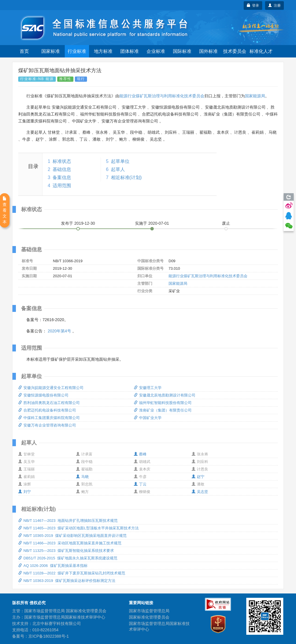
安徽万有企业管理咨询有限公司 (47, 425)
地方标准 (103, 51)
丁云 (140, 484)
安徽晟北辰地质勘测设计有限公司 (165, 395)
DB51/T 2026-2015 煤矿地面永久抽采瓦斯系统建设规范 (68, 558)
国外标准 (208, 51)
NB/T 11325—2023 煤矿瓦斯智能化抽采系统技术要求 (66, 551)
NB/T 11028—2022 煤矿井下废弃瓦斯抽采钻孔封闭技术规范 (72, 573)
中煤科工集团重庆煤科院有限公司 (49, 418)
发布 (78, 223)
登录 (253, 5)
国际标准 (182, 51)
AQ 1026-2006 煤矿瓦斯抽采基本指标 (53, 566)
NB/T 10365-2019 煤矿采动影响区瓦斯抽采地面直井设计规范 (72, 536)
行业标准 (77, 51)
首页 (24, 51)
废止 (226, 223)
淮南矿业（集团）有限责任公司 (163, 410)
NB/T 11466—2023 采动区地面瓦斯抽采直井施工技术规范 (70, 543)
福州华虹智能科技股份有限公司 (163, 403)
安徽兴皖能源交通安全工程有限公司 (51, 388)
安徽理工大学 (148, 388)
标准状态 (62, 161)
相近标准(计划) (126, 177)
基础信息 (62, 169)
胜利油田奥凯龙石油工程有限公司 (49, 403)
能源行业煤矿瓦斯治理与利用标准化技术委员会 (162, 96)
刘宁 (25, 492)
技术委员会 (235, 51)
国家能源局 (255, 96)
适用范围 (62, 186)
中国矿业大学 (148, 418)
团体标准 (129, 51)
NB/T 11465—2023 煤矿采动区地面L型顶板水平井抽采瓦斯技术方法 (78, 528)
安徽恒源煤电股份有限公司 (43, 395)
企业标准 (156, 51)
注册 (274, 5)
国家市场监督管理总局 (149, 611)
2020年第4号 (59, 331)
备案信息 (62, 177)
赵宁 (198, 477)
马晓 (82, 477)
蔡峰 (140, 454)
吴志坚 (200, 492)
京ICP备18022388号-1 (49, 636)
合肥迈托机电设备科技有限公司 (47, 410)
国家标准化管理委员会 (149, 617)
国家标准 (51, 51)
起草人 (118, 169)
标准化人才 (261, 51)
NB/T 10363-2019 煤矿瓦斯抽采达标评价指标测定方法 (67, 581)
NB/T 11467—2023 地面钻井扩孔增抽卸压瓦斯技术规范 (68, 521)
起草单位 (120, 161)
